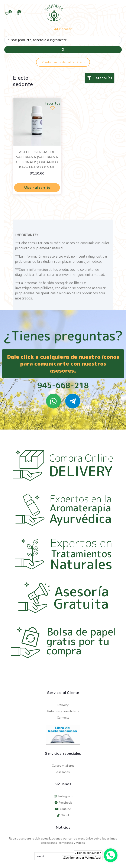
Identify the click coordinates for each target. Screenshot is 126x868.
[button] (100, 78)
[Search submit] (63, 50)
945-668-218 (63, 385)
